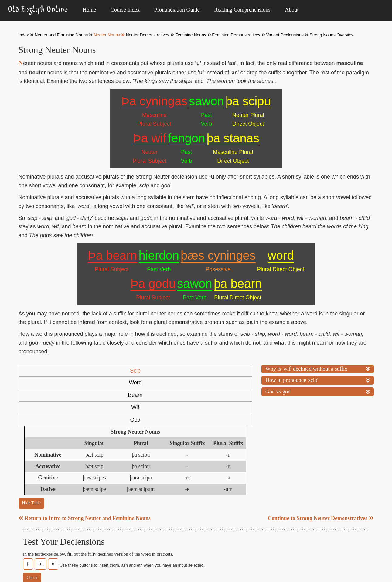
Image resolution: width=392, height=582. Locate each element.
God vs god (317, 391)
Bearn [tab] (138, 371)
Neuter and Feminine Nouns (61, 35)
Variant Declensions (285, 35)
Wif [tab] (185, 371)
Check (32, 528)
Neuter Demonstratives (147, 35)
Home (89, 10)
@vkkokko (348, 568)
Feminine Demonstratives (236, 35)
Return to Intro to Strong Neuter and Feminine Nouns (85, 469)
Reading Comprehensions (242, 10)
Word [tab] (89, 371)
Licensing (332, 558)
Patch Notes (114, 568)
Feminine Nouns (191, 35)
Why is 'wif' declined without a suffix (317, 368)
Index (24, 35)
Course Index (125, 10)
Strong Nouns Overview (332, 35)
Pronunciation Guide (177, 10)
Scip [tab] (41, 371)
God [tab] (229, 371)
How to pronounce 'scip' (317, 379)
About (292, 10)
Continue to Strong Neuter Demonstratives (321, 469)
